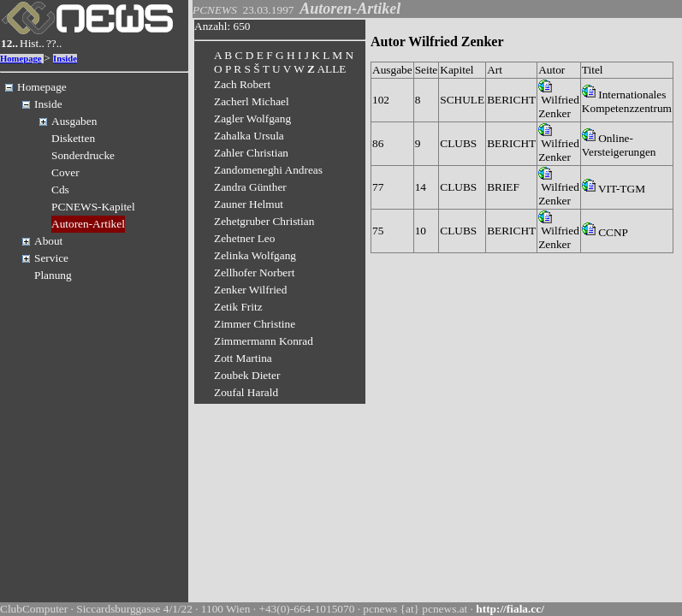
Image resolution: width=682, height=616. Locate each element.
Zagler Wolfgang (252, 118)
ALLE (331, 69)
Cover (65, 172)
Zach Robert (242, 84)
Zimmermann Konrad (264, 341)
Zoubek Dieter (247, 375)
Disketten (73, 138)
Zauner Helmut (249, 204)
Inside (65, 59)
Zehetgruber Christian (264, 221)
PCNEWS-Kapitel (93, 207)
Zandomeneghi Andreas (268, 170)
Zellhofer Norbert (254, 272)
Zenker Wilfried (250, 290)
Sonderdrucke (83, 155)
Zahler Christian (251, 153)
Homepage (21, 59)
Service (51, 258)
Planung (53, 275)
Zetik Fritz (238, 307)
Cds (60, 190)
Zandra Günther (250, 187)
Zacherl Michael (252, 101)
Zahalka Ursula (249, 136)
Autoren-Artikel (88, 224)
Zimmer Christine (255, 324)
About (48, 241)
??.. (54, 43)
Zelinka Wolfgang (255, 255)
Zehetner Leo (244, 238)
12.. (9, 43)
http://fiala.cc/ (510, 609)
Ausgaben (74, 121)
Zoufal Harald (246, 392)
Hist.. (32, 43)
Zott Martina (243, 358)
